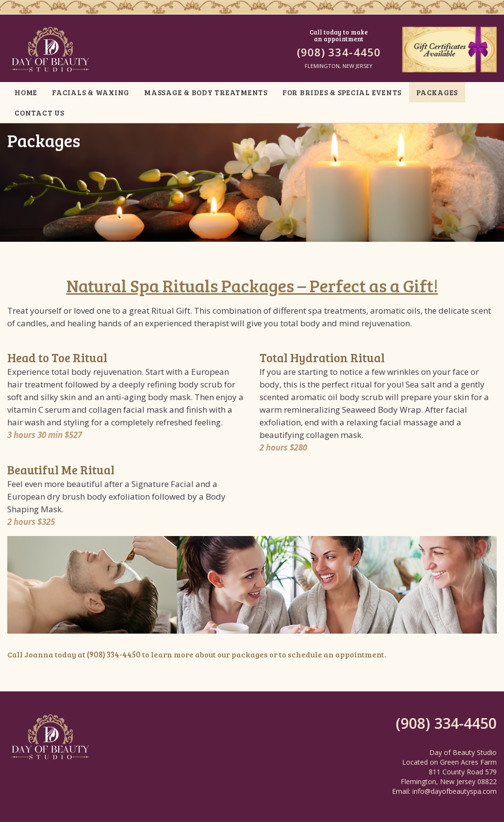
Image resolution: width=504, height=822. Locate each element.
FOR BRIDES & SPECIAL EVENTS (342, 92)
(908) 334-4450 (339, 52)
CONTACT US (40, 113)
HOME (26, 92)
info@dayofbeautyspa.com (455, 790)
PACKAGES (437, 92)
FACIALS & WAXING (91, 92)
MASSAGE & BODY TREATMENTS (206, 92)
